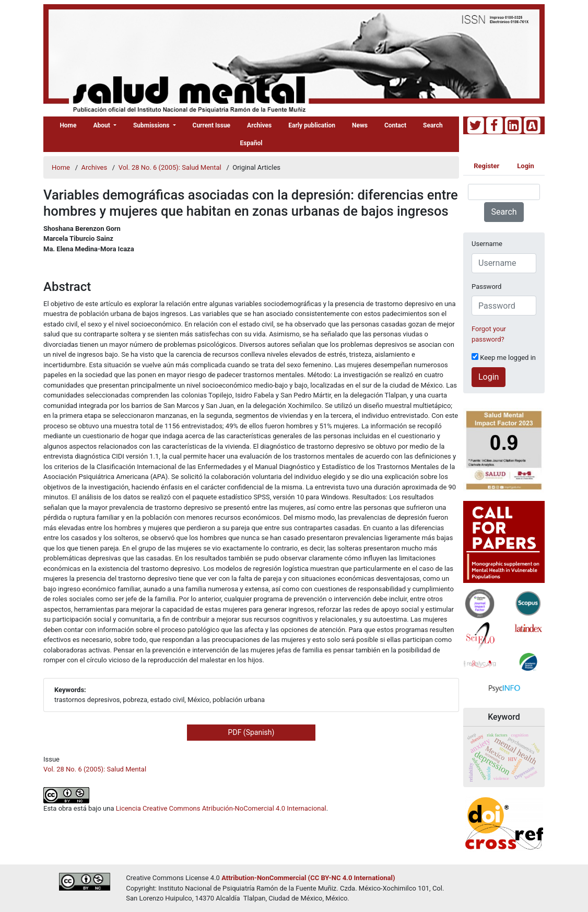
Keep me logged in (504, 357)
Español (251, 143)
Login (526, 166)
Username (487, 244)
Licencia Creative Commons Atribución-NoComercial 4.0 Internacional (221, 808)
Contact (395, 125)
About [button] (103, 125)
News (360, 125)
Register (486, 166)
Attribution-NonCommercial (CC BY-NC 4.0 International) (308, 878)
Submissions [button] (152, 125)
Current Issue (212, 125)
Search (433, 125)
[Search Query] (504, 192)
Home (68, 125)
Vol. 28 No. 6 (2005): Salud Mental (171, 167)
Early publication (312, 125)
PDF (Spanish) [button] (251, 732)
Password (486, 287)
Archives (259, 125)
